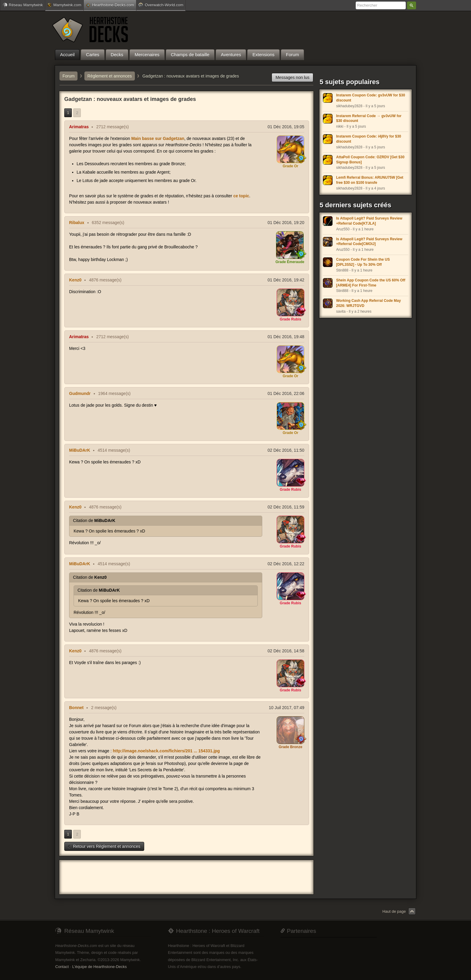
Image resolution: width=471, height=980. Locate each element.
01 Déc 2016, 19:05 (286, 127)
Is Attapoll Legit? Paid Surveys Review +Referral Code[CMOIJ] (369, 242)
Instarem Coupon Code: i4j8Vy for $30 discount (369, 139)
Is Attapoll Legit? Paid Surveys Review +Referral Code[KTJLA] (369, 221)
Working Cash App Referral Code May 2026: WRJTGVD (368, 303)
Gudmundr (80, 393)
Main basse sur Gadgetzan (158, 138)
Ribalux (77, 223)
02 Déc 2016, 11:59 (286, 507)
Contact (62, 967)
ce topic (241, 196)
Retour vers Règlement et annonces (104, 846)
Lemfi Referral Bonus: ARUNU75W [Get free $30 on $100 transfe (370, 180)
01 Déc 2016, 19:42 (286, 280)
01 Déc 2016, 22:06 (286, 393)
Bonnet (76, 708)
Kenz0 (75, 280)
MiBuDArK (80, 450)
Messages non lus (292, 77)
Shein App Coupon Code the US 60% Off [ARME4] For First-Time (371, 283)
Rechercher (412, 5)
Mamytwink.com (64, 5)
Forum (68, 76)
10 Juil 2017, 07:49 (287, 708)
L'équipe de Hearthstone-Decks (99, 967)
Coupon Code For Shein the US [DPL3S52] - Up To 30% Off (363, 262)
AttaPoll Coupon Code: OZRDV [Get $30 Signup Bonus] (370, 160)
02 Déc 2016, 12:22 (286, 564)
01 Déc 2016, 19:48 (286, 337)
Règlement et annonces (110, 76)
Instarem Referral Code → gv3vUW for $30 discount (369, 118)
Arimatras (79, 127)
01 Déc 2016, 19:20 (286, 223)
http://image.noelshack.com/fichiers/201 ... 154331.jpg (166, 751)
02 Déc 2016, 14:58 (286, 651)
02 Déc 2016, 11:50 (286, 450)
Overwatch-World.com (161, 5)
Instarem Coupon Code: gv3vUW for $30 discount (371, 98)
